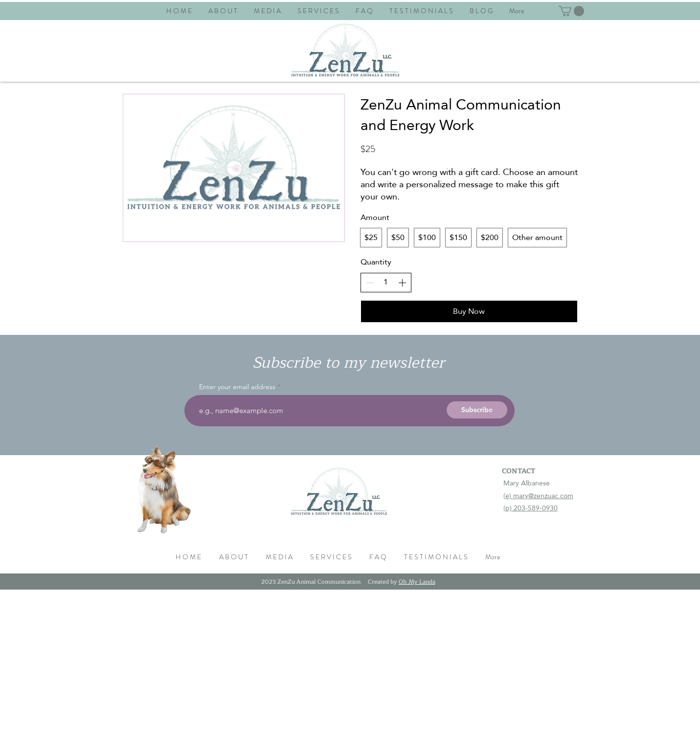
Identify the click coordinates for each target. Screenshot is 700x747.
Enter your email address (237, 387)
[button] (571, 11)
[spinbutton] (386, 282)
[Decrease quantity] (370, 283)
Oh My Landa (417, 582)
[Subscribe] (477, 410)
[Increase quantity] (402, 283)
